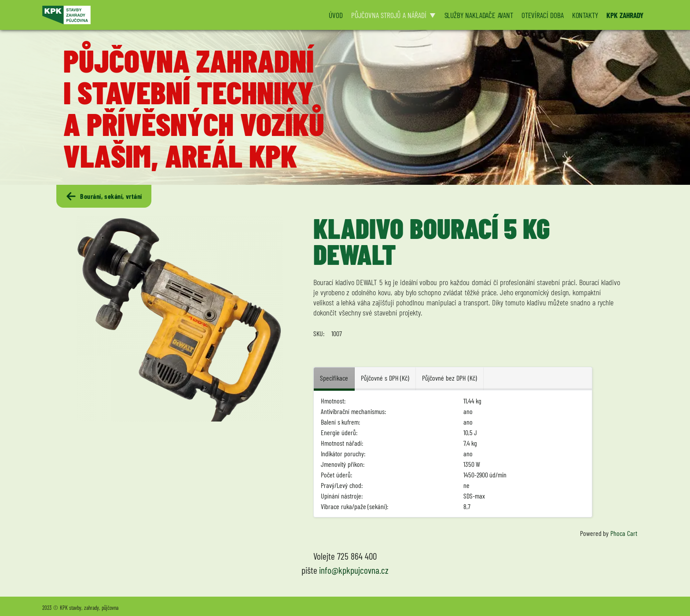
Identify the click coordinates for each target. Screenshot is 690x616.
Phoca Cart (624, 533)
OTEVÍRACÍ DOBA (543, 15)
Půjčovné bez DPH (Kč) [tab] (449, 378)
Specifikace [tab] (334, 378)
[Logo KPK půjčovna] (180, 15)
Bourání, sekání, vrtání (104, 196)
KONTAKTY (585, 15)
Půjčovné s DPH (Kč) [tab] (385, 378)
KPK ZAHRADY (625, 15)
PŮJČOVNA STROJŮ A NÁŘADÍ (389, 15)
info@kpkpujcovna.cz (354, 570)
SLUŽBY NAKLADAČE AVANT (479, 15)
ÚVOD (336, 15)
